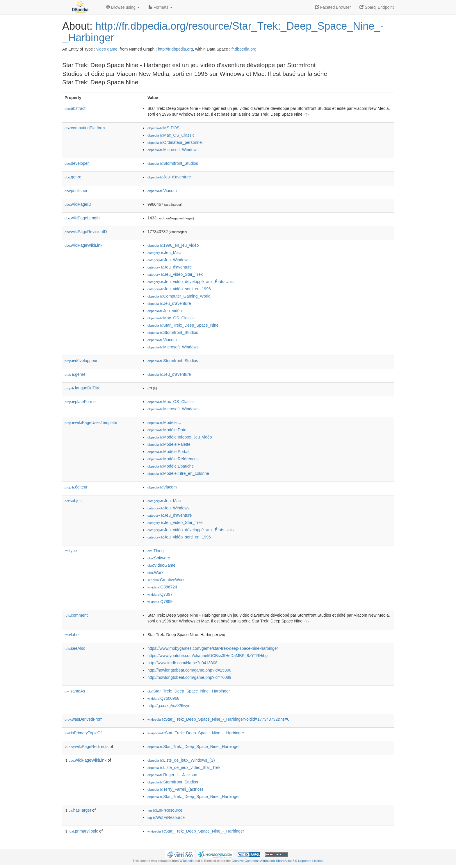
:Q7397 (160, 594)
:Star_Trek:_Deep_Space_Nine (183, 325)
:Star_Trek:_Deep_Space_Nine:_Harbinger (189, 691)
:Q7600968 (163, 698)
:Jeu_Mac (164, 253)
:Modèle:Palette (169, 444)
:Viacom (162, 191)
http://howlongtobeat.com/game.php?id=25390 (189, 670)
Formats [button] (160, 7)
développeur (81, 361)
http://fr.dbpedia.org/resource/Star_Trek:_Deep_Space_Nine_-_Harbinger (223, 32)
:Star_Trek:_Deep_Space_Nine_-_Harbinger (196, 733)
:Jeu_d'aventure (169, 177)
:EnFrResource (165, 810)
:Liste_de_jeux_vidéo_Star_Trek (184, 767)
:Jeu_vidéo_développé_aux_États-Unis (190, 282)
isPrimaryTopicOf (83, 733)
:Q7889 (160, 602)
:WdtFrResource (166, 817)
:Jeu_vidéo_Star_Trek (175, 274)
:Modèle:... (164, 423)
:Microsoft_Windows (173, 150)
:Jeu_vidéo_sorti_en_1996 (179, 289)
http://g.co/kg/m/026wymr (170, 706)
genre (73, 177)
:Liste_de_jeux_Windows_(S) (181, 760)
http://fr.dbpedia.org (176, 49)
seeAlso (75, 648)
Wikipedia (187, 861)
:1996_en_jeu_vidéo (173, 245)
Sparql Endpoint (377, 7)
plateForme (80, 402)
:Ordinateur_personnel (175, 142)
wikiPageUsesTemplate (91, 423)
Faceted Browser (333, 7)
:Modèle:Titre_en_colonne (178, 473)
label (72, 635)
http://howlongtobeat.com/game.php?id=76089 (189, 677)
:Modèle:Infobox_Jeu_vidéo (180, 437)
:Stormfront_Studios (173, 163)
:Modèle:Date (167, 430)
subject (74, 501)
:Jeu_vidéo (165, 311)
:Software (159, 558)
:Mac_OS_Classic (171, 135)
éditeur (76, 487)
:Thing (156, 551)
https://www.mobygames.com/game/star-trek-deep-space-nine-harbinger (213, 648)
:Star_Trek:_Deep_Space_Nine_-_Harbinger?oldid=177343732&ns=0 (218, 719)
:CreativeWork (166, 580)
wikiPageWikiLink (83, 245)
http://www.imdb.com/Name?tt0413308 (182, 663)
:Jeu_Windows (169, 260)
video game (107, 49)
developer (77, 163)
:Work (155, 572)
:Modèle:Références (173, 459)
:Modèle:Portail (168, 452)
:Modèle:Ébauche (171, 466)
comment (76, 615)
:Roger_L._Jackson (172, 775)
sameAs (75, 691)
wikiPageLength (82, 218)
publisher (76, 191)
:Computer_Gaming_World (179, 296)
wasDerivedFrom (84, 719)
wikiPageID (78, 204)
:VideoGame (161, 565)
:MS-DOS (163, 128)
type (71, 551)
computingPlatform (85, 128)
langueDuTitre (82, 388)
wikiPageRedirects (89, 747)
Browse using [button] (123, 7)
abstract (75, 108)
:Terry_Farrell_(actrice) (175, 789)
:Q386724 (162, 587)
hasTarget (80, 810)
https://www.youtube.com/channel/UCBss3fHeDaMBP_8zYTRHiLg (207, 656)
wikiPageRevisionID (86, 232)
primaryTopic (83, 831)
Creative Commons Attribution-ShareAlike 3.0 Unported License (277, 861)
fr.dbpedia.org (244, 49)
